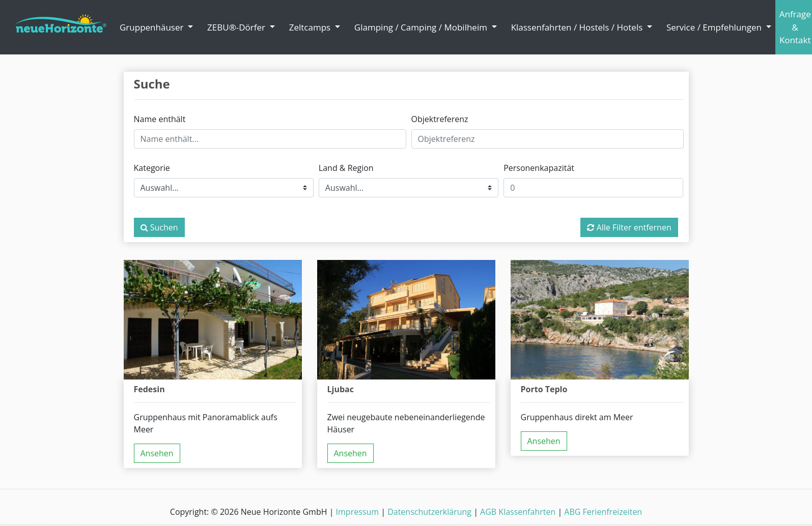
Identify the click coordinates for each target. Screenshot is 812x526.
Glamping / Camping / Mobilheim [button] (422, 27)
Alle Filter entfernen (629, 227)
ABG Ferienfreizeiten (603, 512)
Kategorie (152, 168)
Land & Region (346, 168)
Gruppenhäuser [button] (153, 27)
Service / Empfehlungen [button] (715, 27)
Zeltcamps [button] (311, 27)
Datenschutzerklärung (429, 512)
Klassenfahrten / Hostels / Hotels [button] (578, 27)
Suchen (159, 227)
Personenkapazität (539, 168)
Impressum (357, 512)
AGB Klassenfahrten (518, 512)
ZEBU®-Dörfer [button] (237, 27)
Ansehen (157, 453)
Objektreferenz (440, 119)
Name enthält (160, 119)
